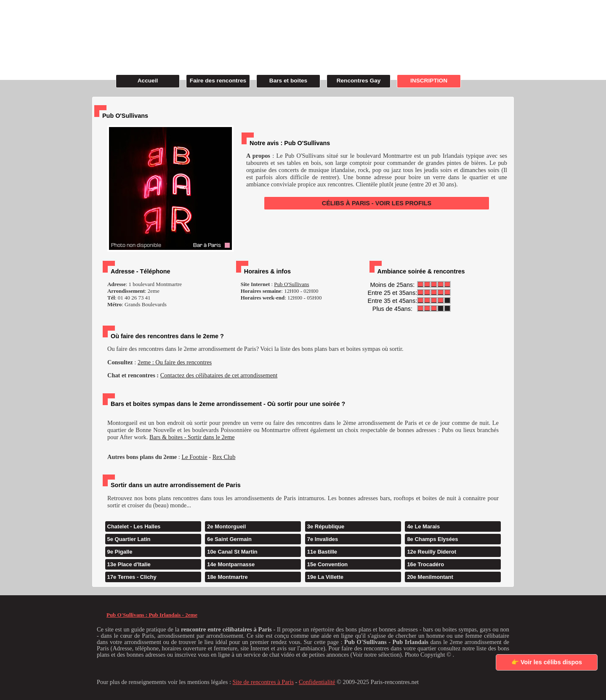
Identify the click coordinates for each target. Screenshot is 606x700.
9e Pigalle (120, 552)
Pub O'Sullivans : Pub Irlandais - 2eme (152, 615)
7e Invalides (323, 539)
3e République (326, 526)
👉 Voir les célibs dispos (547, 662)
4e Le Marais (423, 526)
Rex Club (224, 457)
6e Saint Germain (229, 539)
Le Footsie (194, 457)
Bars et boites (288, 81)
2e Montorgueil (226, 526)
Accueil (148, 81)
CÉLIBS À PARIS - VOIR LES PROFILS (377, 203)
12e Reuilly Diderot (432, 552)
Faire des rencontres (218, 81)
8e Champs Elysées (432, 539)
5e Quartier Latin (129, 539)
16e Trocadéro (425, 564)
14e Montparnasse (231, 564)
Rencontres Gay (359, 81)
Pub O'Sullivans (291, 284)
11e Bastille (322, 552)
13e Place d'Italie (129, 564)
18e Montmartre (227, 577)
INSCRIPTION (429, 81)
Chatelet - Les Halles (134, 526)
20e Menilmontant (430, 577)
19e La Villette (325, 577)
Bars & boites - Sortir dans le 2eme (192, 437)
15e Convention (327, 564)
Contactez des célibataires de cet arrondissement (219, 375)
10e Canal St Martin (232, 552)
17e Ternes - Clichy (132, 577)
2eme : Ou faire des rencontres (175, 362)
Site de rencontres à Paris (263, 682)
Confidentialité (317, 682)
